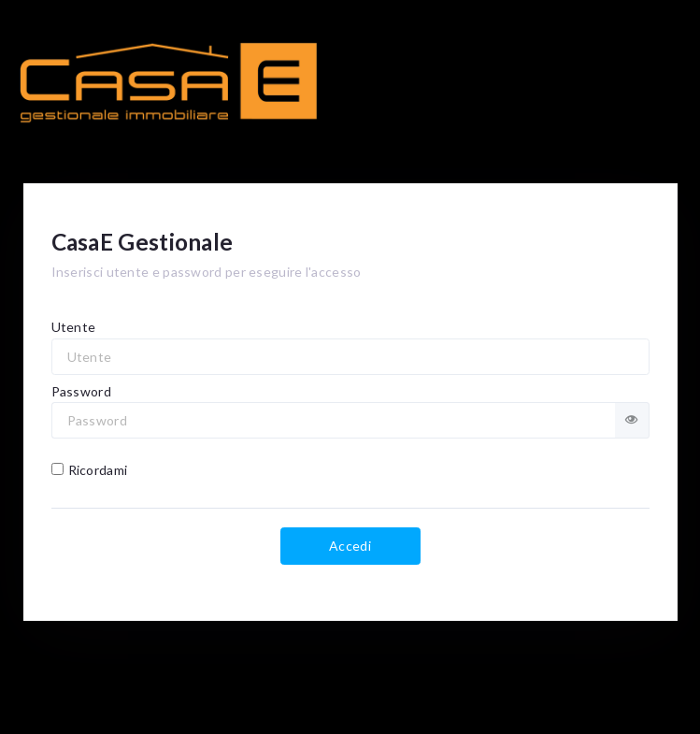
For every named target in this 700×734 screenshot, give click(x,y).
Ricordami (90, 470)
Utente (74, 327)
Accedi (350, 546)
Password (81, 391)
